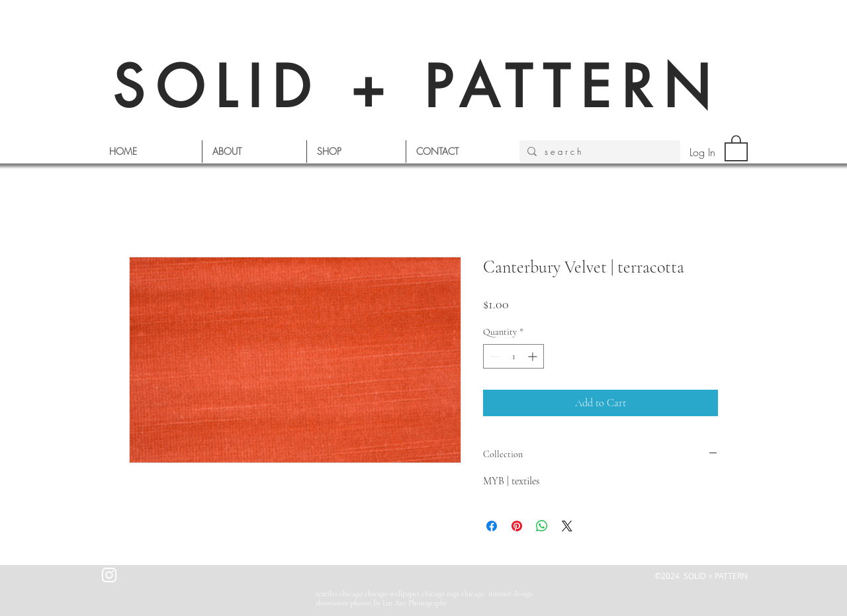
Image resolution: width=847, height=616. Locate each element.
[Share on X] (567, 526)
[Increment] (534, 356)
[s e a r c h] (599, 152)
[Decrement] (493, 356)
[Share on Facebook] (492, 526)
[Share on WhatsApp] (542, 526)
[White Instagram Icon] (109, 575)
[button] (736, 148)
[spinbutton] (513, 356)
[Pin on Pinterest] (517, 526)
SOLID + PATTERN (417, 87)
